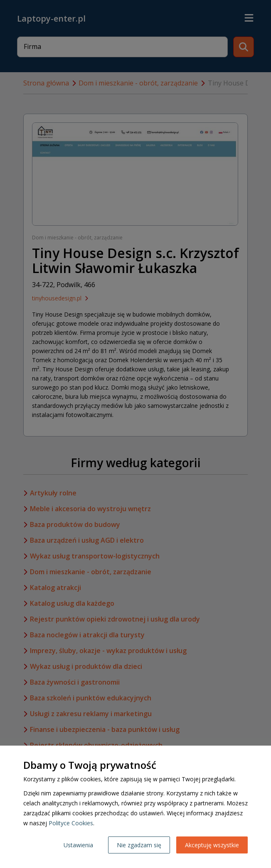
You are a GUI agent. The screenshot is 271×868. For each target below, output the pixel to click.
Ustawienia (78, 845)
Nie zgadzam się (139, 845)
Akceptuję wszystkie (212, 845)
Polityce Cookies (71, 823)
